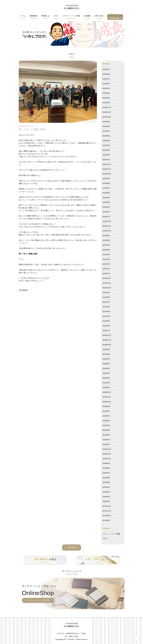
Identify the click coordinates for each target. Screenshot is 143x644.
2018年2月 (106, 497)
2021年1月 (106, 330)
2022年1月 (106, 273)
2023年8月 (106, 183)
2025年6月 (106, 84)
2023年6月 (106, 193)
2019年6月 (106, 421)
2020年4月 (106, 373)
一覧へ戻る (72, 547)
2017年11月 (107, 511)
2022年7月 (106, 245)
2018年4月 (106, 487)
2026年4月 (106, 69)
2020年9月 (106, 349)
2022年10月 (107, 231)
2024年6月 (106, 136)
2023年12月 (107, 164)
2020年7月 (106, 359)
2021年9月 (106, 292)
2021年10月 (107, 288)
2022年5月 (106, 254)
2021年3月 (106, 321)
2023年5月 (106, 198)
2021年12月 (107, 278)
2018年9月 (106, 463)
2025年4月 (106, 93)
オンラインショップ (115, 17)
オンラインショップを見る (38, 600)
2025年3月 (106, 98)
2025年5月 (106, 88)
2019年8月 (106, 411)
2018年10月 (107, 459)
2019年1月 (106, 444)
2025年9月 (106, 74)
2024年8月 (106, 126)
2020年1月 (106, 387)
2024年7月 (106, 131)
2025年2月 (106, 103)
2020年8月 (106, 354)
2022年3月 (106, 264)
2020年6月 (106, 364)
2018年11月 (107, 454)
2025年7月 (106, 79)
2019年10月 (107, 402)
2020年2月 (106, 383)
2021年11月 (107, 283)
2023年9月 (106, 179)
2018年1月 (106, 501)
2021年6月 (106, 307)
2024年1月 (106, 160)
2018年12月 (107, 449)
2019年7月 (106, 416)
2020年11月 (107, 340)
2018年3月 (106, 492)
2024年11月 (107, 112)
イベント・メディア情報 (111, 534)
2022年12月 (107, 221)
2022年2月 (106, 269)
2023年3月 (106, 207)
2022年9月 (106, 236)
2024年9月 (106, 122)
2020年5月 (106, 368)
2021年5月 (106, 311)
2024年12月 (107, 107)
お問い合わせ (99, 17)
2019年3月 (106, 435)
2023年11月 (107, 169)
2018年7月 (106, 473)
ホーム (23, 17)
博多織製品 (34, 17)
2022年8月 (106, 240)
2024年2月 (106, 155)
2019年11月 (107, 397)
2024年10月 (107, 117)
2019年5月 (106, 425)
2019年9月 (106, 406)
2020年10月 (107, 345)
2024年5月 (106, 141)
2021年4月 (106, 316)
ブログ (56, 17)
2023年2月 (106, 212)
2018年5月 (106, 482)
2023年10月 (107, 174)
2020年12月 (107, 335)
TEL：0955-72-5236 (71, 636)
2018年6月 (106, 478)
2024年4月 (106, 145)
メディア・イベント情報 (71, 17)
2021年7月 (106, 302)
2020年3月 (106, 378)
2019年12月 (107, 392)
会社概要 (87, 17)
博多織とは (45, 17)
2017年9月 (106, 520)
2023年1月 (106, 217)
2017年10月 (107, 516)
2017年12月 (107, 506)
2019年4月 (106, 430)
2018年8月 (106, 468)
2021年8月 (106, 297)
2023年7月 (106, 188)
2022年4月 (106, 259)
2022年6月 (106, 250)
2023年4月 (106, 202)
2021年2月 (106, 326)
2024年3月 (106, 150)
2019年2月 (106, 440)
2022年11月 (107, 226)
